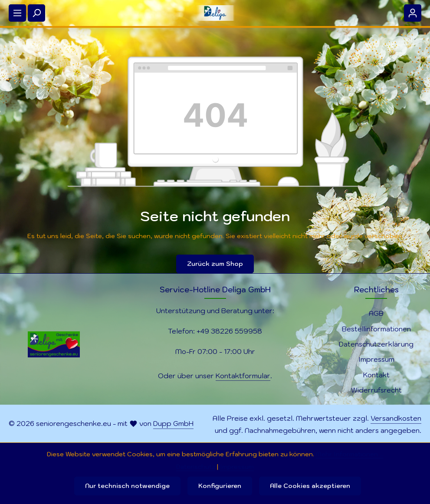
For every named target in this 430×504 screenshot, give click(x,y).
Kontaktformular (243, 376)
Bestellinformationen (376, 329)
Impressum (376, 359)
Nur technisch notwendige (127, 486)
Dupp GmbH (173, 423)
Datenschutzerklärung (376, 344)
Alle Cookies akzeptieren (310, 486)
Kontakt (376, 375)
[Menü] (17, 13)
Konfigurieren (220, 486)
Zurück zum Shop (215, 264)
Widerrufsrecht (376, 390)
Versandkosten (396, 418)
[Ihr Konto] (413, 13)
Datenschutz (196, 467)
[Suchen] (36, 13)
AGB (376, 313)
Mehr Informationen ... (350, 454)
